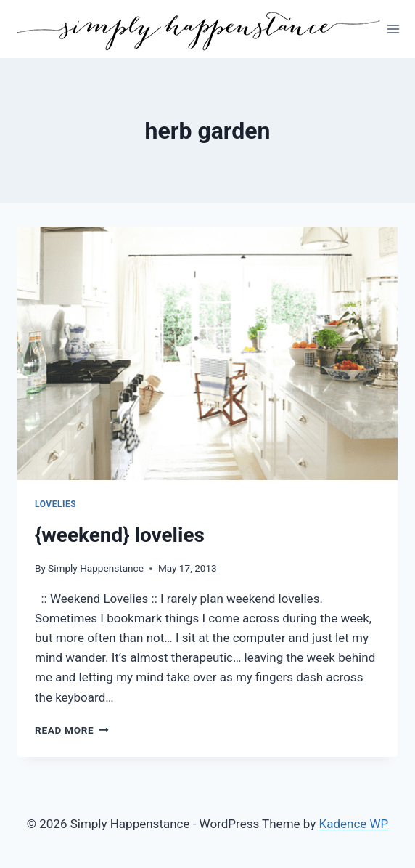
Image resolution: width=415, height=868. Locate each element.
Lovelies (56, 504)
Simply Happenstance (96, 568)
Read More (72, 730)
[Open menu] (394, 29)
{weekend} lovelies (120, 535)
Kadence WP (354, 824)
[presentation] (207, 353)
